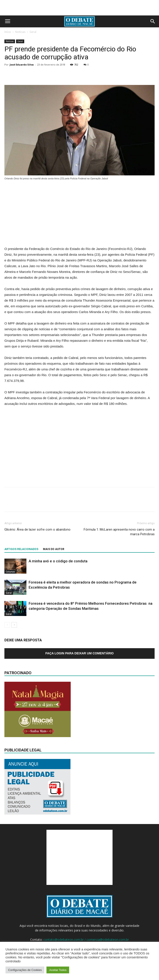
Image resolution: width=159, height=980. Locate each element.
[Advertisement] (79, 8)
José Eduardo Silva (22, 65)
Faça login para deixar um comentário (79, 653)
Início (8, 32)
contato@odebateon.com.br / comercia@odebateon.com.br (86, 940)
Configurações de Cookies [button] (25, 970)
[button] (153, 21)
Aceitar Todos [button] (58, 970)
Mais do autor (54, 549)
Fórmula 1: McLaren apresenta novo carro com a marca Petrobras (119, 532)
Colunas (10, 572)
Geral (33, 32)
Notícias (20, 32)
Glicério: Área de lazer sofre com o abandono (37, 529)
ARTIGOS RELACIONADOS (21, 549)
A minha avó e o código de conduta (58, 561)
